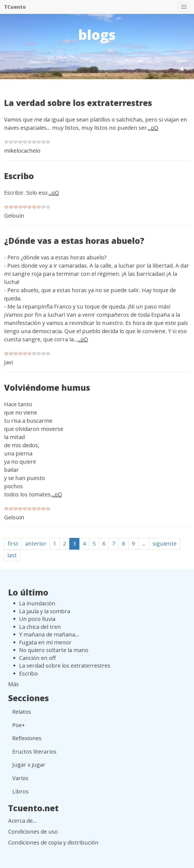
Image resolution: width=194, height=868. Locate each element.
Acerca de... (23, 821)
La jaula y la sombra (45, 611)
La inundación (37, 603)
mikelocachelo (22, 151)
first (13, 543)
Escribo (19, 176)
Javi (8, 362)
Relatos (22, 712)
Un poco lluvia (37, 619)
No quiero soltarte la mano (54, 650)
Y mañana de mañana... (49, 634)
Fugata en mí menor (45, 642)
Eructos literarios (34, 752)
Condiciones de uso (33, 832)
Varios (20, 778)
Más (14, 684)
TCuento (15, 7)
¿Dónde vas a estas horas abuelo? (74, 241)
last (12, 555)
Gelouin (14, 216)
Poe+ (19, 725)
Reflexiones (27, 738)
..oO (153, 128)
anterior (36, 543)
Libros (20, 791)
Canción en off (37, 658)
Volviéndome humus (47, 388)
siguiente (165, 543)
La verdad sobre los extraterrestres (78, 103)
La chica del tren (40, 627)
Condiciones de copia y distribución (53, 842)
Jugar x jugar (29, 765)
